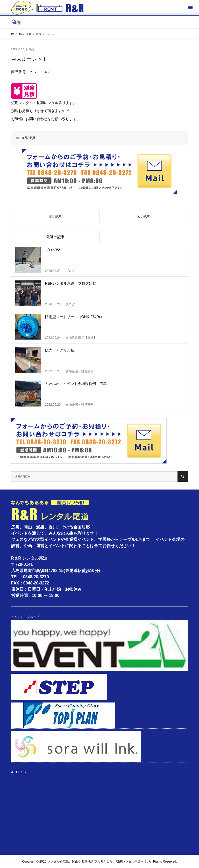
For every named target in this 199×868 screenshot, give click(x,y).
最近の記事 (55, 237)
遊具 (32, 138)
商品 (31, 49)
